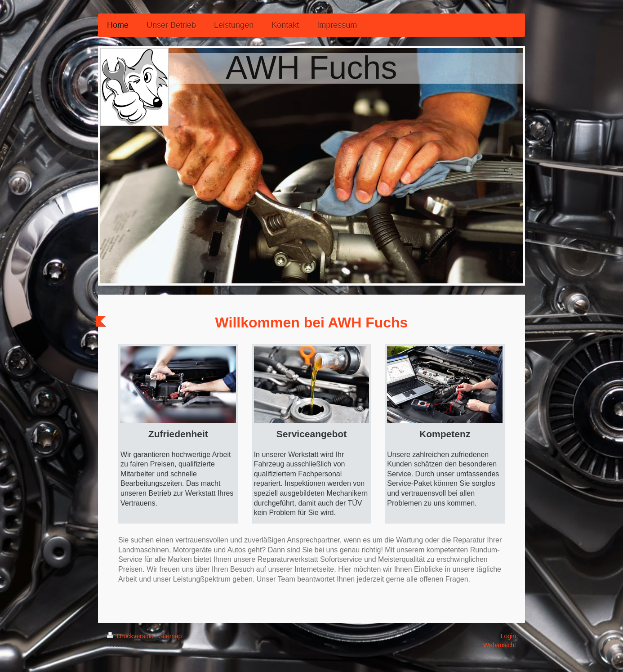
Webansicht (500, 645)
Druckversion (131, 636)
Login (508, 636)
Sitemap (170, 636)
